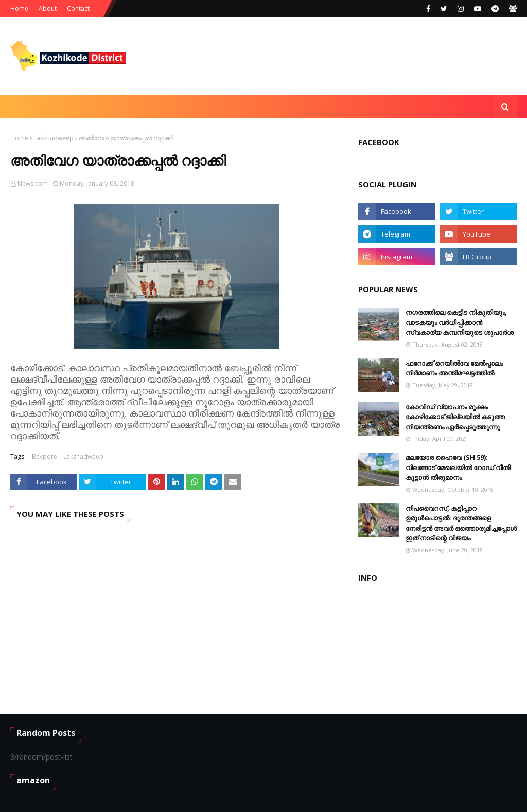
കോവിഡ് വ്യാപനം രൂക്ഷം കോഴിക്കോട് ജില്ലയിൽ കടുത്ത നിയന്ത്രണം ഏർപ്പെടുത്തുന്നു (455, 417)
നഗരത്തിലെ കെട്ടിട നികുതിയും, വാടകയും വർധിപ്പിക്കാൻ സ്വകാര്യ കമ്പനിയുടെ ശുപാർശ (460, 322)
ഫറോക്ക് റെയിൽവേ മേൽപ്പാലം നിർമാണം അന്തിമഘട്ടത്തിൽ (454, 368)
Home (19, 8)
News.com (33, 183)
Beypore (45, 456)
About (48, 8)
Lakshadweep (54, 138)
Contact (78, 8)
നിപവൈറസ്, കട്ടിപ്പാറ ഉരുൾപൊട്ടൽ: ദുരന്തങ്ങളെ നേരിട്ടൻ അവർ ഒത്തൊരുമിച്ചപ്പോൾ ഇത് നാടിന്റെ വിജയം (461, 523)
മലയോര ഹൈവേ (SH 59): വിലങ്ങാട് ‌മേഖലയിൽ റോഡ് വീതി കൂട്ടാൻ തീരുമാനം (458, 467)
